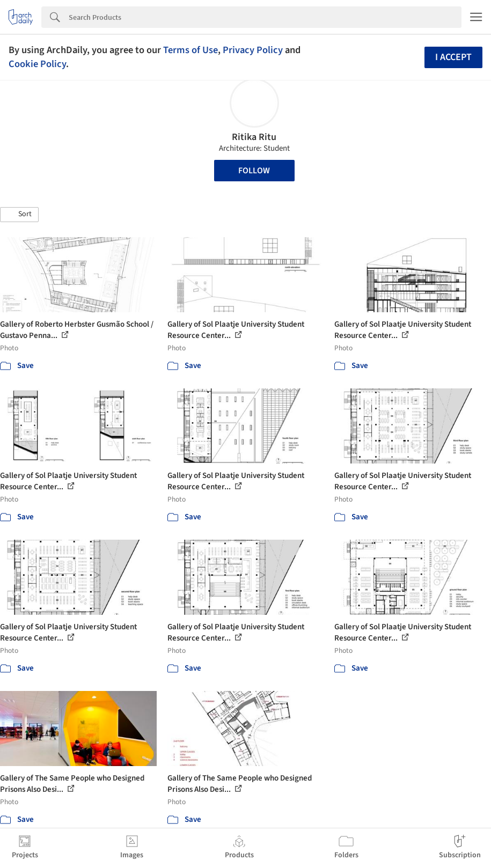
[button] (19, 215)
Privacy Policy (253, 50)
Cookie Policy (37, 64)
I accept (453, 57)
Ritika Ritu (254, 137)
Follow (254, 171)
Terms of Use (190, 50)
